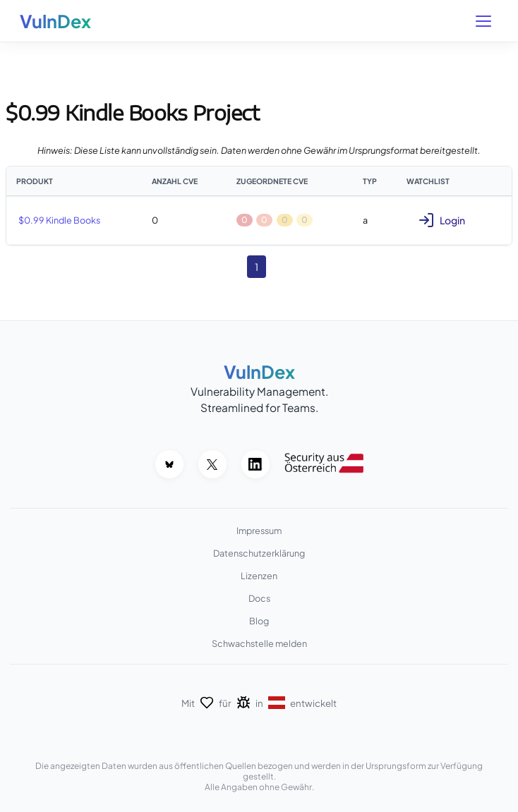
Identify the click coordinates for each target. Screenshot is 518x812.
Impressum (259, 531)
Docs (259, 598)
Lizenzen (259, 576)
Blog (259, 621)
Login (441, 220)
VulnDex (55, 21)
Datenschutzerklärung (259, 553)
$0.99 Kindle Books (59, 220)
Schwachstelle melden (259, 643)
